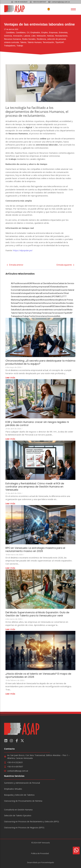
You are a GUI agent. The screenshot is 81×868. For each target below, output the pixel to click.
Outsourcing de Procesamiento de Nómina (23, 801)
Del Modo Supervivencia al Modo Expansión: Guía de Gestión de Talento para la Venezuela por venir (37, 614)
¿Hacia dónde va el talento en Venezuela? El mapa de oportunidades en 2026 (38, 675)
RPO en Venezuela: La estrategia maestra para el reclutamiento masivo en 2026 (35, 549)
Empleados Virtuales (13, 789)
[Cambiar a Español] (49, 9)
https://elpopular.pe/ (23, 250)
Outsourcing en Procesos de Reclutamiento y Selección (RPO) (32, 822)
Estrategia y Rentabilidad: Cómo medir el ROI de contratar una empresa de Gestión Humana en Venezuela (35, 487)
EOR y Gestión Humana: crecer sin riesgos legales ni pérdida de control (37, 424)
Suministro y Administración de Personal (22, 783)
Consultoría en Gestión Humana (18, 810)
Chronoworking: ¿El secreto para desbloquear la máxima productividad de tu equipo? (40, 362)
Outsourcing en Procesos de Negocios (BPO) (24, 828)
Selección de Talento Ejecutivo (18, 816)
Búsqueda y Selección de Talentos (19, 795)
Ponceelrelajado (48, 862)
